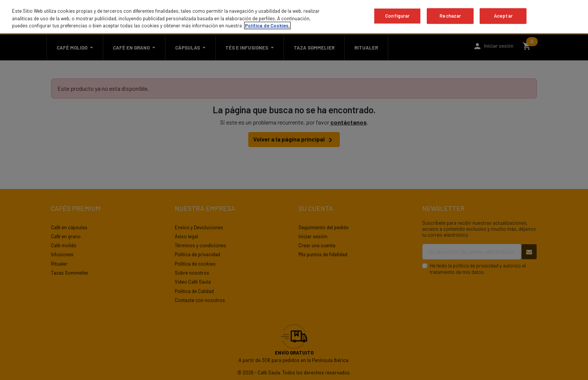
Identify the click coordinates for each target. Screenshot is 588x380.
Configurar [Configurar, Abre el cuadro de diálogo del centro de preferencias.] (397, 16)
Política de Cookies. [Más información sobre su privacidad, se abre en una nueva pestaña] (267, 26)
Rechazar (450, 16)
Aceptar (503, 16)
